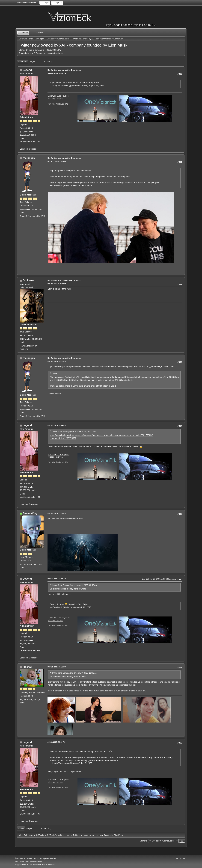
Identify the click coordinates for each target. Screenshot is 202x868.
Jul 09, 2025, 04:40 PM (56, 742)
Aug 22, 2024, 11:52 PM (57, 73)
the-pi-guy (29, 158)
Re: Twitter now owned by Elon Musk (64, 70)
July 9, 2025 (86, 763)
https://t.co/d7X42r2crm (61, 83)
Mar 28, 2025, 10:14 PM (57, 425)
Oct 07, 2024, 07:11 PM (57, 161)
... (43, 61)
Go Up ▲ (183, 858)
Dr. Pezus (28, 280)
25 (45, 61)
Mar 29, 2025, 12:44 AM (57, 579)
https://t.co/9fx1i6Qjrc (78, 604)
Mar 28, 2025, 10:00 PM (57, 361)
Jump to (144, 841)
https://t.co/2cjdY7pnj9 (149, 182)
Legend (27, 70)
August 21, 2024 (96, 86)
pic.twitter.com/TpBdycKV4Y (86, 83)
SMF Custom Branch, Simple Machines (28, 862)
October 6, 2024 (84, 185)
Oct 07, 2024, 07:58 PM (57, 284)
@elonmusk (62, 757)
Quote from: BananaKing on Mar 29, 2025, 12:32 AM (75, 585)
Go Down (23, 62)
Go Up (21, 828)
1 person (51, 394)
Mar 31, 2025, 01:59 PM (57, 667)
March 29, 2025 (84, 607)
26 (48, 61)
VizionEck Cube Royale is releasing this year (59, 97)
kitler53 (27, 667)
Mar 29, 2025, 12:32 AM (57, 513)
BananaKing (30, 513)
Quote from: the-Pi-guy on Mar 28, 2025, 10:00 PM (74, 432)
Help (176, 858)
